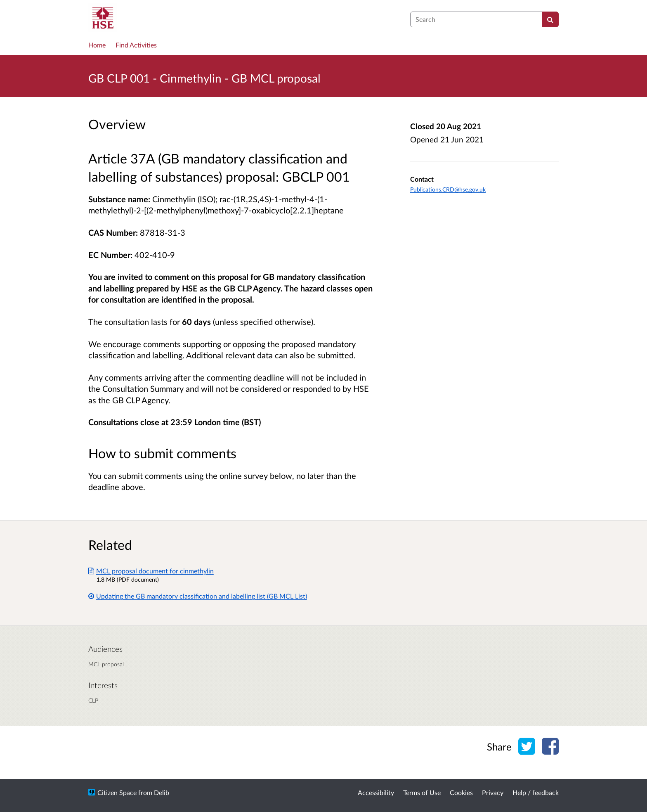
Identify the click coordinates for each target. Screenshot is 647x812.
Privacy (493, 792)
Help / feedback (536, 792)
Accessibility (376, 792)
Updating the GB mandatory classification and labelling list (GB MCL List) (198, 596)
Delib (162, 792)
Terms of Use (422, 792)
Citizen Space (117, 792)
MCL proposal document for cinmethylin (151, 571)
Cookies (461, 792)
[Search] (550, 19)
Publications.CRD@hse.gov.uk (448, 189)
